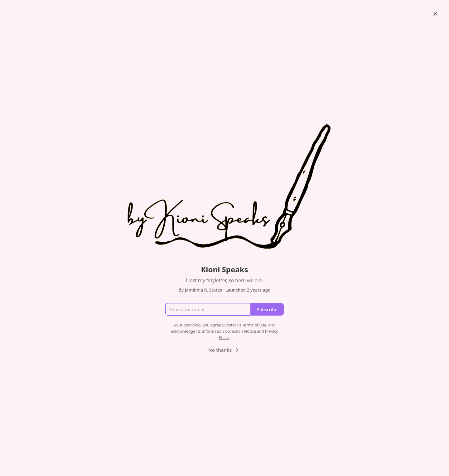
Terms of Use (254, 325)
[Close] (435, 14)
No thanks (224, 350)
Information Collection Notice (229, 331)
